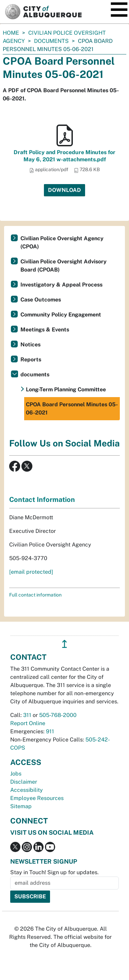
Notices (30, 345)
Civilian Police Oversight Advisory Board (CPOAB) (63, 266)
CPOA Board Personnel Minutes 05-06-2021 (72, 409)
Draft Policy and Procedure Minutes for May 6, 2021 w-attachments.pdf (64, 156)
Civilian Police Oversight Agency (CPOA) (62, 242)
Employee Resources (37, 798)
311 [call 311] (27, 715)
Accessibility (27, 790)
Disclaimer (24, 782)
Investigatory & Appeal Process (61, 285)
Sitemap (21, 806)
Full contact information (35, 595)
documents (51, 41)
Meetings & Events (45, 330)
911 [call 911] (50, 731)
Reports (31, 360)
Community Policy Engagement (61, 315)
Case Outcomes (41, 300)
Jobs (16, 774)
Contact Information (42, 500)
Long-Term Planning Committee (66, 389)
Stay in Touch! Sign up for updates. (54, 872)
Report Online (28, 723)
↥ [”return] (64, 644)
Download (64, 190)
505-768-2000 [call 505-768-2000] (58, 715)
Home (11, 33)
